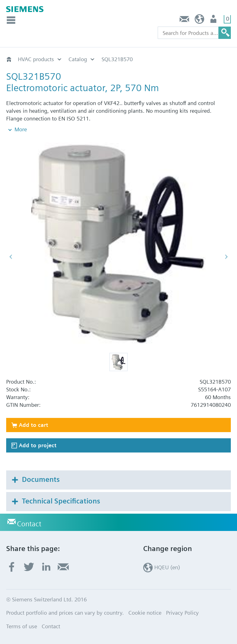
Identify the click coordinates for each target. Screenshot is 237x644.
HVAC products (36, 59)
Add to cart (33, 425)
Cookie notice (145, 613)
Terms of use (22, 626)
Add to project (38, 445)
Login (214, 21)
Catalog (78, 59)
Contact (185, 21)
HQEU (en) (200, 21)
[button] (118, 362)
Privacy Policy (182, 613)
